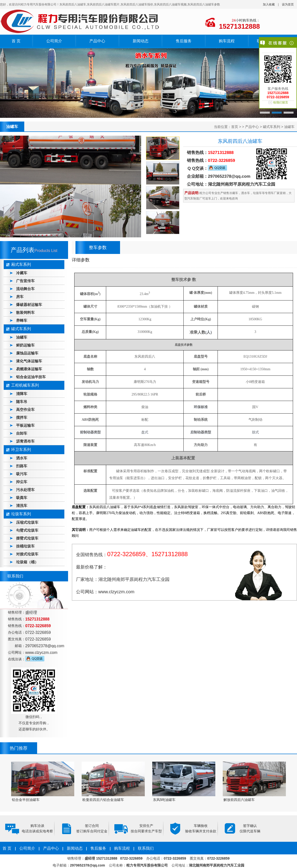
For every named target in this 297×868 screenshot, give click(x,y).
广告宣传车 (25, 281)
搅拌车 (22, 417)
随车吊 (22, 402)
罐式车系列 (272, 127)
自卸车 (22, 433)
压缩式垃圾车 (27, 522)
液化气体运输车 (29, 361)
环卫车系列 (21, 450)
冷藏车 (22, 273)
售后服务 (184, 41)
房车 (20, 297)
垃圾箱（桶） (27, 562)
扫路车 (22, 466)
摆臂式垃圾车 (27, 538)
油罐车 (289, 127)
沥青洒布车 (25, 441)
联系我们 (146, 848)
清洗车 (22, 506)
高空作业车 (25, 409)
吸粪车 (22, 498)
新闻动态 (141, 41)
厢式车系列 (21, 264)
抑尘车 (22, 482)
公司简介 (54, 41)
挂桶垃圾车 (25, 546)
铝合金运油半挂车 (31, 377)
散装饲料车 (25, 312)
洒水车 (22, 458)
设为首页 (288, 4)
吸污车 (22, 474)
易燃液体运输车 (29, 369)
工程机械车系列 (25, 385)
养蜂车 (22, 320)
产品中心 (97, 41)
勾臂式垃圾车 (27, 530)
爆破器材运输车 (29, 305)
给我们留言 (281, 102)
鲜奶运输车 (25, 345)
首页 (235, 127)
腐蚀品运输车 (27, 353)
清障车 (22, 394)
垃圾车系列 (21, 514)
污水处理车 (25, 490)
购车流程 (227, 41)
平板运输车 (25, 425)
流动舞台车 (25, 289)
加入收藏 (269, 4)
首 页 (16, 41)
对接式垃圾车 (27, 554)
